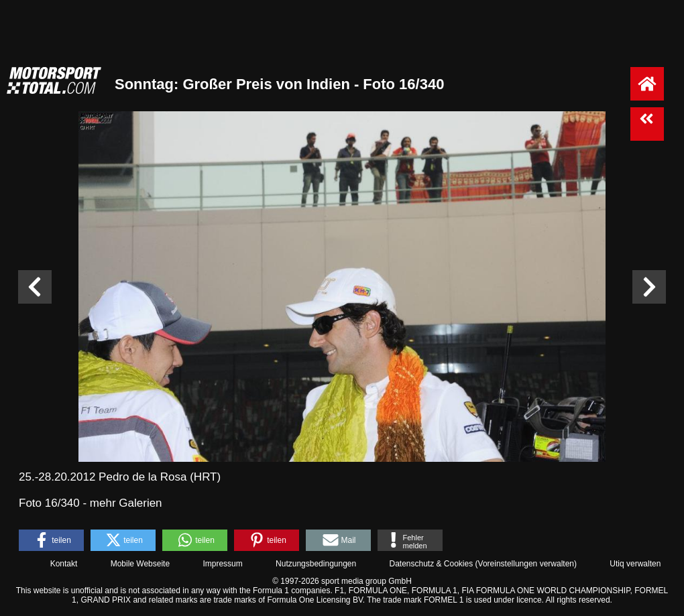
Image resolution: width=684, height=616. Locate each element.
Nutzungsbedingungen (316, 564)
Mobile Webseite (140, 564)
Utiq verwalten (635, 564)
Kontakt (64, 564)
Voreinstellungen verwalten (526, 564)
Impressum (222, 564)
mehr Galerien (126, 503)
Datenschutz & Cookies (431, 564)
